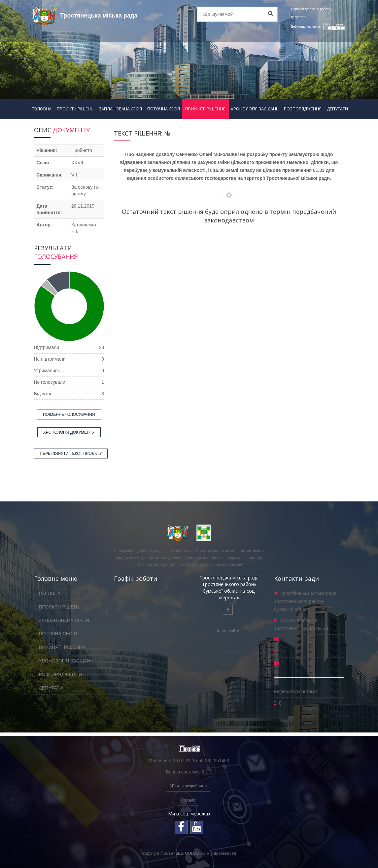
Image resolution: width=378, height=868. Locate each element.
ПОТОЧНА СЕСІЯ (164, 109)
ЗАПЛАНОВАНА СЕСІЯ (120, 109)
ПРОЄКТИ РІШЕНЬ (75, 109)
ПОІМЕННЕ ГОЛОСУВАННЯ (69, 414)
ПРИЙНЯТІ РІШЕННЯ (205, 109)
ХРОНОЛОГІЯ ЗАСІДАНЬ (255, 109)
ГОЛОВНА (42, 109)
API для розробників (188, 786)
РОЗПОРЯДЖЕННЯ (303, 109)
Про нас (188, 800)
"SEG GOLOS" (187, 853)
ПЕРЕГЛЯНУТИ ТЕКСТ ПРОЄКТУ (71, 454)
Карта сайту (228, 631)
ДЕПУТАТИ (337, 109)
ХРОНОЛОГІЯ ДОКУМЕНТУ (69, 432)
